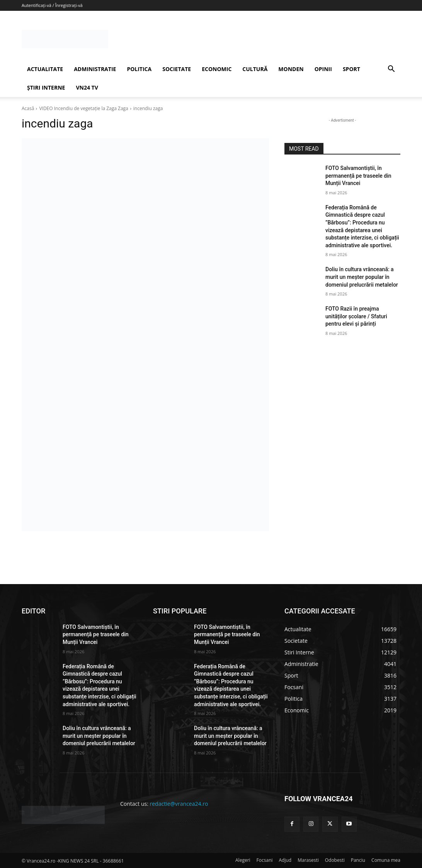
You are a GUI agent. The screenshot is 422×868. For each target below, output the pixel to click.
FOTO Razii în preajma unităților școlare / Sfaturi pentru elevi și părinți (356, 316)
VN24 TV (87, 87)
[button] (391, 70)
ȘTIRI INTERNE (46, 87)
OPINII (323, 69)
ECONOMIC (217, 69)
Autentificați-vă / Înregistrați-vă (52, 5)
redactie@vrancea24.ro (179, 804)
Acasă (28, 108)
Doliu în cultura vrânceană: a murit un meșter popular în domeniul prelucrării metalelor (362, 277)
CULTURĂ (255, 69)
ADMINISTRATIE (95, 69)
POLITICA (139, 69)
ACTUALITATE (45, 69)
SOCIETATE (177, 69)
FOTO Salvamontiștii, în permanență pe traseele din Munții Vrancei (358, 176)
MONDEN (291, 69)
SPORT (351, 69)
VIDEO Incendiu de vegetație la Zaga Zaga (83, 108)
